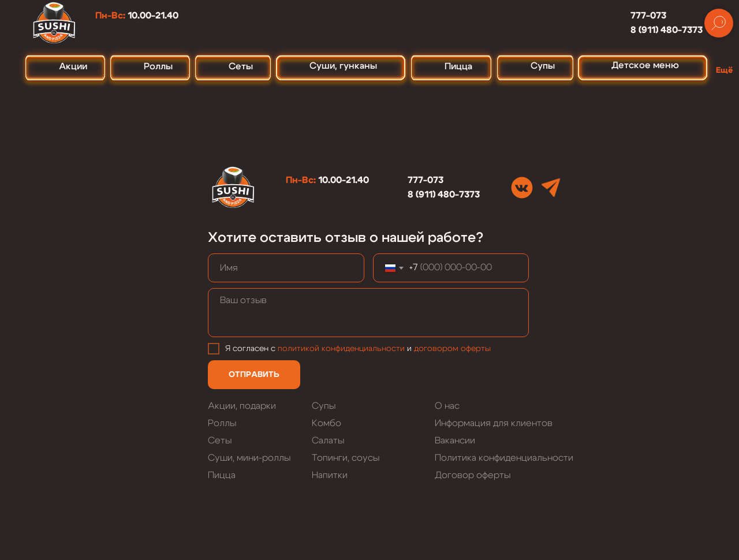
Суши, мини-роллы (249, 458)
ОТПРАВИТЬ (254, 375)
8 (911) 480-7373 (667, 30)
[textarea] (368, 313)
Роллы (222, 423)
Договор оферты (473, 475)
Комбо (326, 423)
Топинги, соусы (346, 458)
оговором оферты (455, 349)
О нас (447, 406)
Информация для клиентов (494, 423)
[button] (727, 66)
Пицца (222, 475)
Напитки (330, 475)
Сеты (220, 440)
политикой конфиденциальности (341, 349)
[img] (522, 188)
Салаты (328, 440)
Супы (324, 406)
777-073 (648, 16)
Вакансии (455, 440)
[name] (286, 268)
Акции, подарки (242, 406)
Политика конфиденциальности (504, 458)
